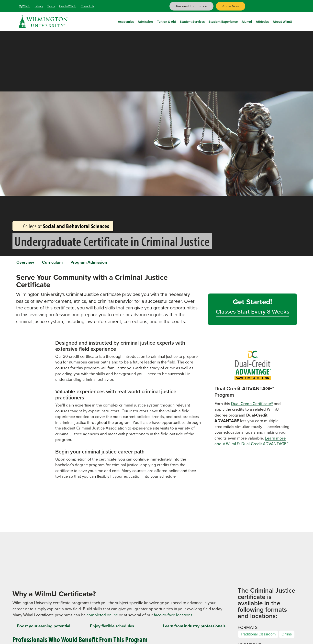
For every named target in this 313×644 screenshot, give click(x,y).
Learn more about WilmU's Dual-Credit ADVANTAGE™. (252, 444)
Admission (145, 21)
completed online (102, 618)
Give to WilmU (68, 6)
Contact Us (87, 6)
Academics (126, 21)
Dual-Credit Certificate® (252, 406)
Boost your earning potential (44, 629)
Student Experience (223, 21)
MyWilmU (25, 6)
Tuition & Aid (166, 21)
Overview (28, 263)
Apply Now (231, 6)
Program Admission (102, 263)
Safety (51, 6)
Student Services (192, 21)
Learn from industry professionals (194, 629)
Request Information (192, 6)
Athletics (262, 21)
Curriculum (60, 263)
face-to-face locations (173, 618)
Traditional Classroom (261, 637)
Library (39, 6)
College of (63, 226)
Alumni (247, 21)
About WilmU (282, 21)
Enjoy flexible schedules (112, 629)
